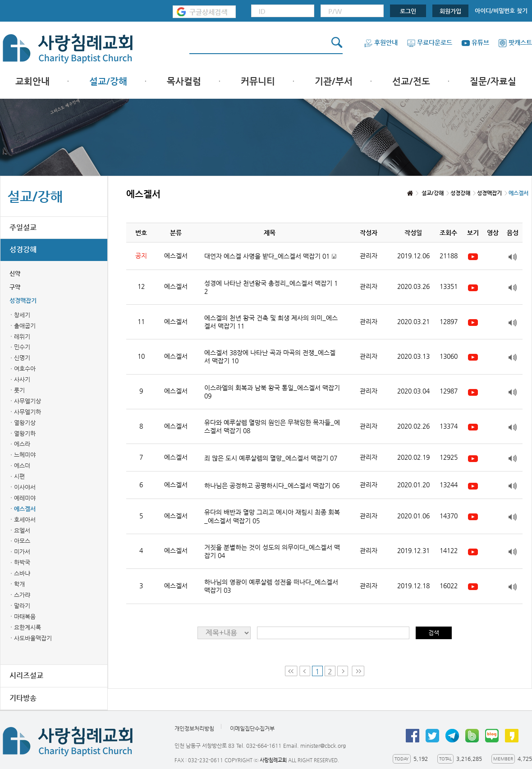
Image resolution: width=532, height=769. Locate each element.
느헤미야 (25, 455)
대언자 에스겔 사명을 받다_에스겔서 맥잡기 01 (270, 256)
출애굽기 (25, 326)
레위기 (22, 336)
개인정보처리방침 (194, 728)
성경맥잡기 (23, 300)
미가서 (22, 552)
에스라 (22, 444)
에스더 (22, 465)
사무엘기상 (28, 401)
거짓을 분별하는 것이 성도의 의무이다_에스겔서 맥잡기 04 (272, 551)
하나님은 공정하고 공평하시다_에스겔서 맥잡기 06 (272, 485)
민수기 (22, 347)
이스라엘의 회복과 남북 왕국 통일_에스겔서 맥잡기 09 (272, 392)
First (291, 671)
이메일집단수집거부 (252, 728)
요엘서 (22, 530)
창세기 (22, 315)
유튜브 (475, 42)
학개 (19, 584)
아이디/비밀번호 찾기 (501, 11)
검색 (434, 633)
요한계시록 (28, 627)
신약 (15, 273)
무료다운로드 (429, 42)
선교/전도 (411, 81)
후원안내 (381, 42)
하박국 (22, 562)
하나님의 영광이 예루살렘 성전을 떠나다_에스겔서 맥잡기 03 (271, 586)
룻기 (19, 390)
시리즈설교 (26, 675)
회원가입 (450, 11)
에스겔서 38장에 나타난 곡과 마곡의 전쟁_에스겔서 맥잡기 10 (270, 357)
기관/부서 (334, 81)
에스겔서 (25, 509)
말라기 (22, 606)
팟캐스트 (515, 42)
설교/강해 (108, 81)
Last (358, 671)
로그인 (408, 11)
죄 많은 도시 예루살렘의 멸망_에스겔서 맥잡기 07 (271, 458)
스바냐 (22, 573)
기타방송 (23, 698)
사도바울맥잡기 (33, 638)
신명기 (22, 358)
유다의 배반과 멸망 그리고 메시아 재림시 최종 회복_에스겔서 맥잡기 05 (272, 516)
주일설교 (23, 227)
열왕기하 (25, 433)
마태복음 (25, 616)
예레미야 (25, 498)
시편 (19, 476)
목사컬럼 (184, 81)
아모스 (22, 541)
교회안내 (32, 81)
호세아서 (25, 520)
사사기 (22, 379)
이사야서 (25, 487)
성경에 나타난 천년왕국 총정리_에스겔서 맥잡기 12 (271, 287)
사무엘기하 (28, 412)
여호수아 (25, 368)
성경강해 (23, 249)
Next (344, 671)
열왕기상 (25, 423)
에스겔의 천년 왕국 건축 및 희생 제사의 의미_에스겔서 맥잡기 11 (271, 322)
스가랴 (22, 595)
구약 (15, 287)
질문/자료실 (493, 81)
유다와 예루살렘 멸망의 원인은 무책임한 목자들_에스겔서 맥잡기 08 (272, 426)
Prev (305, 671)
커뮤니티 (258, 81)
